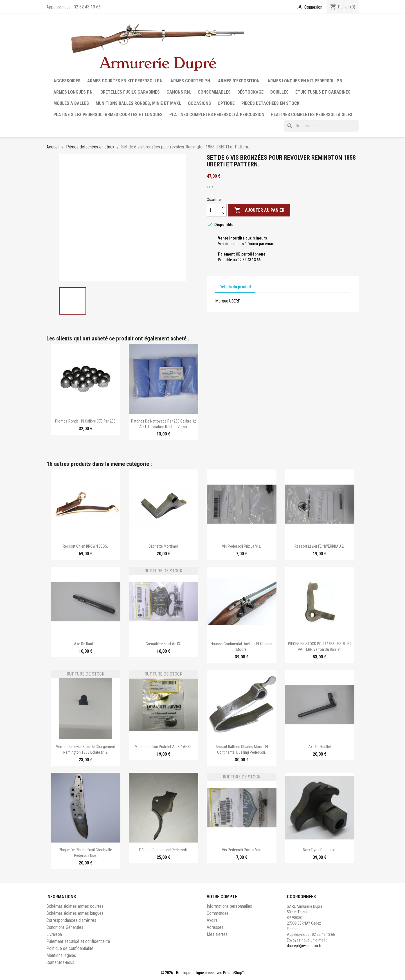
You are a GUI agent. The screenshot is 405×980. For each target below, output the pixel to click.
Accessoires (67, 81)
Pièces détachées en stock (270, 103)
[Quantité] (213, 210)
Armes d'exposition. (239, 81)
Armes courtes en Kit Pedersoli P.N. (125, 81)
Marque (222, 301)
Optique (226, 103)
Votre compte (222, 897)
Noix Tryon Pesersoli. (320, 850)
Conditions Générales (65, 927)
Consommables (214, 92)
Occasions (199, 103)
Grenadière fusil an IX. (163, 644)
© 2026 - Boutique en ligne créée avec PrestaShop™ (203, 973)
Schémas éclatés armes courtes (75, 906)
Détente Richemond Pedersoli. (163, 850)
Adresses (215, 927)
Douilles (279, 92)
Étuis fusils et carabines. (323, 92)
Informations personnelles (229, 906)
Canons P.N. (179, 92)
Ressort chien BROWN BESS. (85, 546)
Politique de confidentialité (70, 948)
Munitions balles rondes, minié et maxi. (138, 103)
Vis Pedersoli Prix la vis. (241, 546)
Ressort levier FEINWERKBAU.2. (319, 546)
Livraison (54, 934)
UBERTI (235, 301)
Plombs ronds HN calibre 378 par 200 (85, 421)
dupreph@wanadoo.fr (304, 946)
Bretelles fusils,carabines (130, 92)
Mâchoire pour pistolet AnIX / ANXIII (164, 747)
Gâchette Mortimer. (164, 546)
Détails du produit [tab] (235, 287)
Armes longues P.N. (74, 92)
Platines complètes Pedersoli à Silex (312, 115)
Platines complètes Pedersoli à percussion (217, 115)
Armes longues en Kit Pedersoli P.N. (305, 81)
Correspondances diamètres (71, 920)
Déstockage (250, 92)
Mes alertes (217, 934)
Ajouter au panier (259, 210)
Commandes (218, 913)
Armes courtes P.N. (191, 81)
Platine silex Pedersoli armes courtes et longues (108, 115)
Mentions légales (61, 955)
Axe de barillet (85, 644)
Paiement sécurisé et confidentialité (78, 941)
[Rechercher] (321, 126)
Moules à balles (71, 103)
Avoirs (212, 920)
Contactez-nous (60, 962)
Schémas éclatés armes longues (75, 913)
